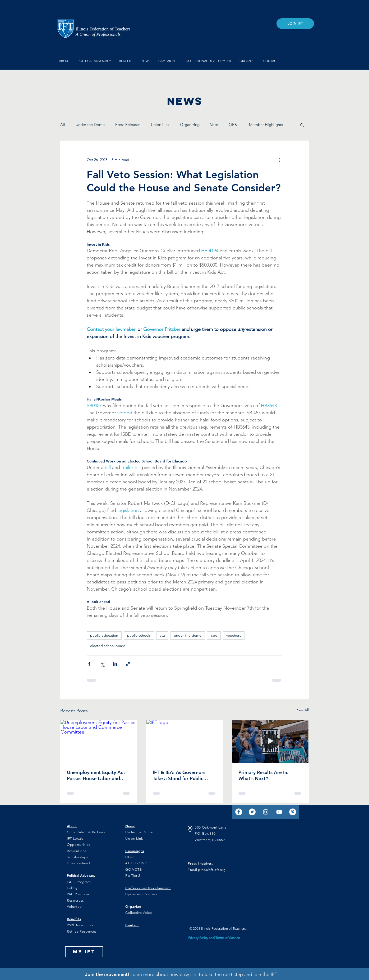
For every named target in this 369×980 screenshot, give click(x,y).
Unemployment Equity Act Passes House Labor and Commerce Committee (96, 775)
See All (303, 710)
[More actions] (279, 160)
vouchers (234, 635)
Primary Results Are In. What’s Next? (263, 775)
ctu (162, 635)
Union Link (160, 125)
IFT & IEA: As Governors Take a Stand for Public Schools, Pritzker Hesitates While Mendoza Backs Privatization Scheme (182, 775)
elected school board (108, 646)
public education (104, 635)
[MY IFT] (84, 952)
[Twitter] (252, 812)
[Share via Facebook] (89, 664)
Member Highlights (266, 125)
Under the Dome (90, 125)
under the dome (188, 635)
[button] (302, 125)
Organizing (190, 125)
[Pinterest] (293, 812)
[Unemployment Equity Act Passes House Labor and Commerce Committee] (99, 741)
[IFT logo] (185, 741)
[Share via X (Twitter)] (102, 664)
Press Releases (128, 125)
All (63, 125)
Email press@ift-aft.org (207, 870)
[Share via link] (128, 664)
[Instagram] (266, 812)
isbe (214, 635)
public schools (139, 635)
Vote (214, 125)
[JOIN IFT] (295, 24)
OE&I (234, 125)
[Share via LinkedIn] (115, 664)
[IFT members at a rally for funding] (270, 741)
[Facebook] (239, 812)
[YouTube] (279, 812)
